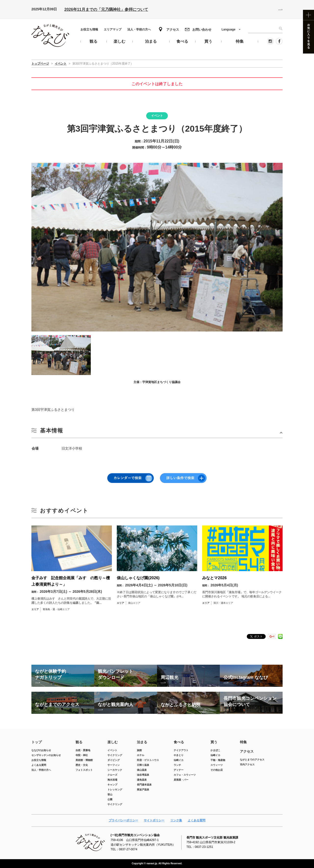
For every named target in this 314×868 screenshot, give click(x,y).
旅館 (139, 750)
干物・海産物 (218, 760)
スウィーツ (217, 765)
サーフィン (114, 765)
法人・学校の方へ (139, 29)
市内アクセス (247, 765)
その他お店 (217, 770)
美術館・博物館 (84, 760)
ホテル (141, 755)
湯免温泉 (142, 780)
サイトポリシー (154, 820)
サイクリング (115, 755)
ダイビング (114, 760)
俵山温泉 (142, 770)
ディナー (179, 770)
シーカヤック (115, 770)
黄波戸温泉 (143, 790)
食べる (179, 742)
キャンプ (112, 785)
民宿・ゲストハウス (148, 760)
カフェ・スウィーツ (185, 775)
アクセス (173, 30)
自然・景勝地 (83, 750)
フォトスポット (84, 770)
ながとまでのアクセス (252, 760)
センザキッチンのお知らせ (46, 755)
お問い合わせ (202, 30)
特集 (243, 742)
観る (79, 742)
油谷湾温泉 (143, 775)
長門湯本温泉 (144, 785)
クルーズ (112, 775)
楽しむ (113, 742)
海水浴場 (112, 780)
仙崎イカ (179, 760)
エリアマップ (113, 29)
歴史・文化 (82, 765)
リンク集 (176, 820)
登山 (110, 794)
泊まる (142, 742)
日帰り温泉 (143, 765)
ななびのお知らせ (41, 750)
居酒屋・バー (181, 780)
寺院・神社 (82, 755)
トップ (37, 742)
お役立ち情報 (89, 29)
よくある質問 (39, 765)
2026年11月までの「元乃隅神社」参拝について (106, 9)
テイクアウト (181, 750)
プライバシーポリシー (123, 820)
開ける (157, 433)
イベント (112, 750)
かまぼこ (215, 750)
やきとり (179, 755)
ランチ (177, 765)
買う (214, 742)
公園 (110, 799)
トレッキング (115, 790)
